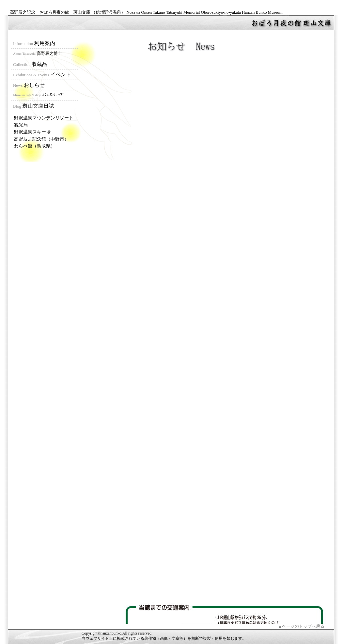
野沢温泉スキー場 (32, 132)
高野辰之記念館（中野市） (41, 139)
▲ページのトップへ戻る (301, 626)
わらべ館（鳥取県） (35, 146)
